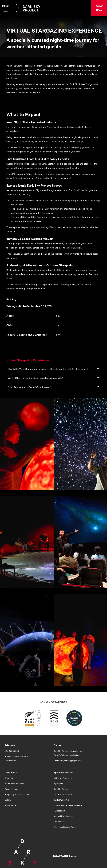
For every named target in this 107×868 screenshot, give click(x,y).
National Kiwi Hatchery (63, 816)
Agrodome (58, 783)
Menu (5, 6)
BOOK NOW (99, 8)
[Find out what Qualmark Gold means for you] (33, 719)
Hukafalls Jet (59, 811)
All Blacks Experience (63, 778)
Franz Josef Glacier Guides (65, 827)
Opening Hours (11, 789)
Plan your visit (11, 805)
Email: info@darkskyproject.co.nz (68, 760)
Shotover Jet (59, 821)
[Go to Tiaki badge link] (54, 719)
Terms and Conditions (14, 783)
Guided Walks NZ (61, 800)
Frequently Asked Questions (17, 794)
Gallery (8, 800)
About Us (9, 778)
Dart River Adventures (63, 794)
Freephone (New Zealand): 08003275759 (16, 758)
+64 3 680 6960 (12, 751)
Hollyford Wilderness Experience (68, 805)
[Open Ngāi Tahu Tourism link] (68, 856)
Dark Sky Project (61, 789)
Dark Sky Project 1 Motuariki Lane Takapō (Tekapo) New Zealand (68, 753)
